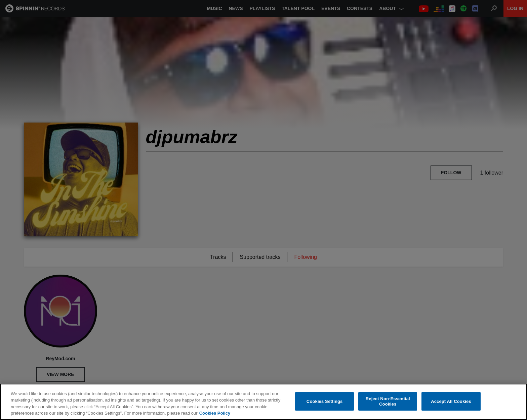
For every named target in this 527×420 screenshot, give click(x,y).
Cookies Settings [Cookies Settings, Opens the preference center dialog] (325, 401)
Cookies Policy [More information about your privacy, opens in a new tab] (215, 413)
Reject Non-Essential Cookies (388, 401)
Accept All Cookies (451, 401)
